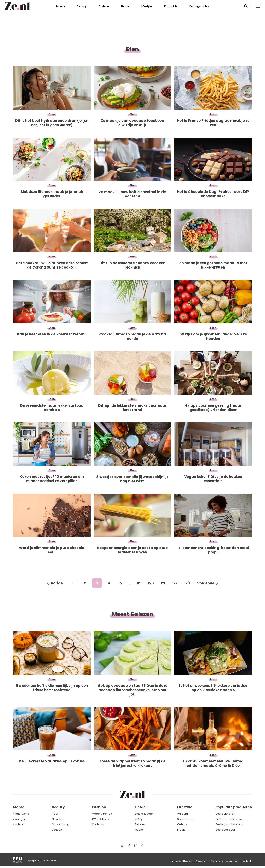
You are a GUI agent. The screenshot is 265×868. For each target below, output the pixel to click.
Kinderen (19, 824)
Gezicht (57, 819)
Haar (55, 814)
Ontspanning (60, 824)
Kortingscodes (199, 6)
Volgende (206, 583)
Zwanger (19, 819)
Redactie (175, 861)
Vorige (57, 583)
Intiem (139, 830)
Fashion (104, 6)
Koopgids (171, 6)
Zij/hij (138, 819)
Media (181, 830)
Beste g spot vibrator (229, 824)
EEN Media (52, 861)
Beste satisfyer (225, 830)
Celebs (182, 824)
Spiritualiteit (185, 819)
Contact (246, 861)
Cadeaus (98, 824)
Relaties (140, 824)
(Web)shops (101, 819)
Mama (60, 6)
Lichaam (57, 830)
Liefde (125, 6)
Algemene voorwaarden (225, 861)
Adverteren (202, 861)
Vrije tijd (182, 814)
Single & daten (145, 814)
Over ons (188, 861)
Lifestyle (147, 6)
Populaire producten (234, 807)
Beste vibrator (225, 814)
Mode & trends (102, 814)
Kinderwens (21, 814)
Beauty (82, 6)
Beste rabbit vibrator (229, 819)
